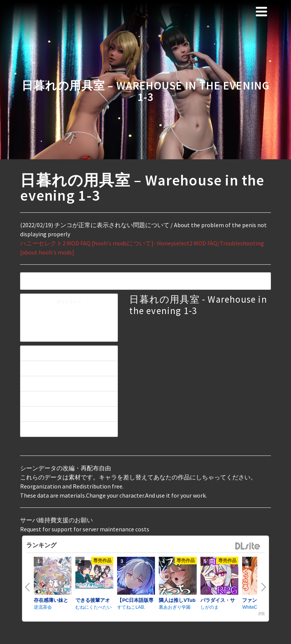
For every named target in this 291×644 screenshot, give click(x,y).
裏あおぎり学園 (175, 607)
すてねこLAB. (131, 607)
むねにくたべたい (94, 607)
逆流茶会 (43, 607)
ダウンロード (69, 302)
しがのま (210, 607)
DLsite (248, 546)
